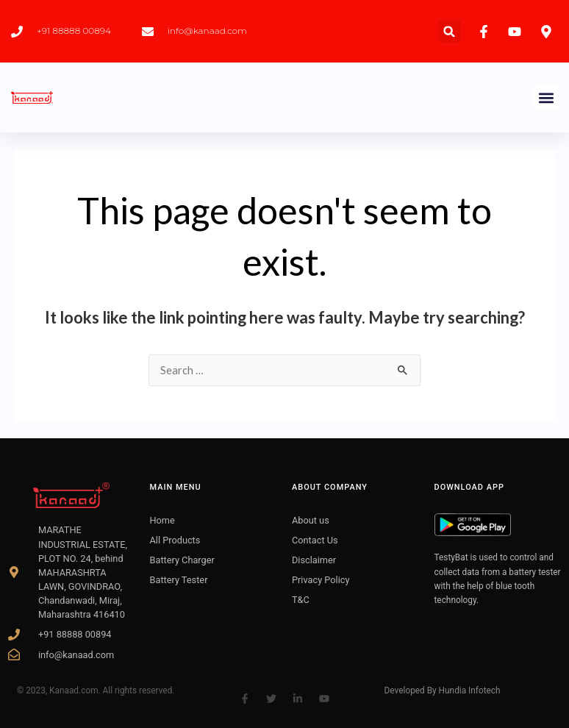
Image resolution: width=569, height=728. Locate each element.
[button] (450, 31)
